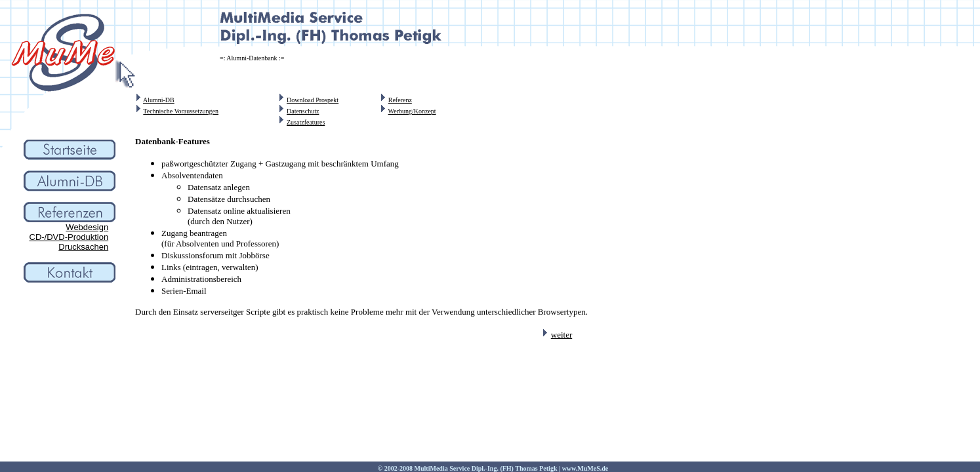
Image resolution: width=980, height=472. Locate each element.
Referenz (400, 100)
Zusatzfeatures (306, 122)
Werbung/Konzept (412, 111)
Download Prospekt (313, 100)
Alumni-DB (159, 100)
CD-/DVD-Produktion (69, 237)
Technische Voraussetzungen (181, 111)
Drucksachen (83, 247)
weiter (561, 335)
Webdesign (87, 227)
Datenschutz (303, 111)
